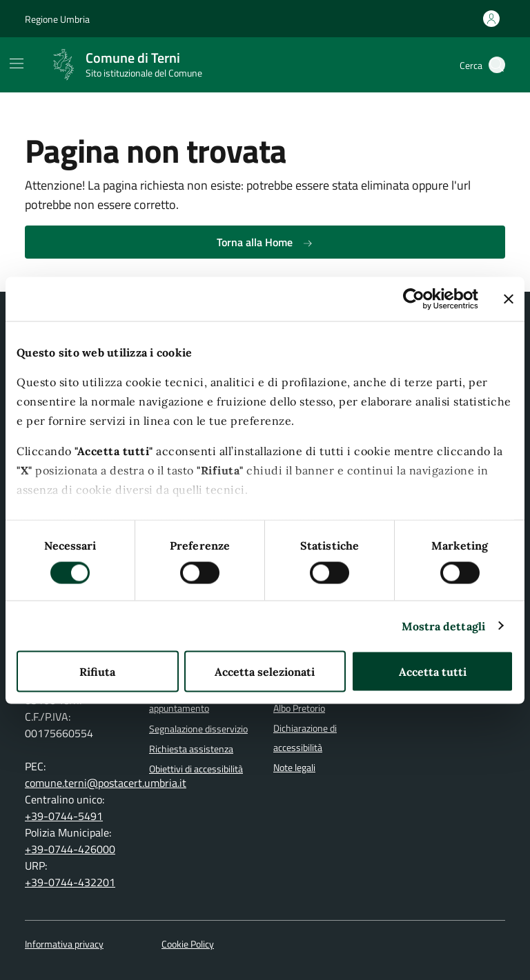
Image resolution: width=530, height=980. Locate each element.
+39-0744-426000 (70, 849)
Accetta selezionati (265, 671)
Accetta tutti (433, 671)
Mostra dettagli (444, 626)
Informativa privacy (64, 944)
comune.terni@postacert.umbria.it (106, 783)
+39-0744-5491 (64, 816)
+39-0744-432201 (70, 882)
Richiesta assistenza (191, 749)
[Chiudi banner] (509, 299)
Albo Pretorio (299, 708)
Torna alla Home (265, 242)
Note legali (294, 768)
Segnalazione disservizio (198, 729)
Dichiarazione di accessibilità (305, 738)
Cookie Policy (188, 944)
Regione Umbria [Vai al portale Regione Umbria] (57, 19)
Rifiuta (97, 671)
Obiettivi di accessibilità (196, 769)
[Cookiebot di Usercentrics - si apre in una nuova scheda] (418, 299)
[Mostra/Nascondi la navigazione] (17, 63)
